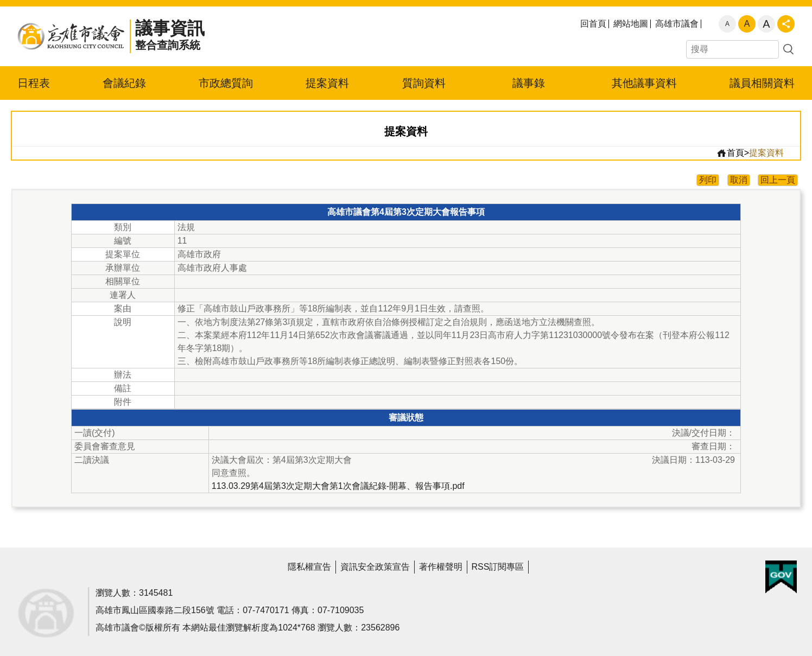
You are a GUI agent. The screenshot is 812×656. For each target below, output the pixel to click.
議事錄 (529, 83)
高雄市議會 (677, 24)
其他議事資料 (644, 83)
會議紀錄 (124, 83)
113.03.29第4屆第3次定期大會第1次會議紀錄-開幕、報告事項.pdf (338, 486)
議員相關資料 (762, 83)
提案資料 (327, 83)
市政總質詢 (226, 83)
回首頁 (593, 24)
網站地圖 (631, 24)
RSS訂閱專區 (498, 567)
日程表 (34, 83)
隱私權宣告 (309, 567)
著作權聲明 (441, 567)
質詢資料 (424, 83)
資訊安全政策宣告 (375, 567)
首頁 (730, 153)
